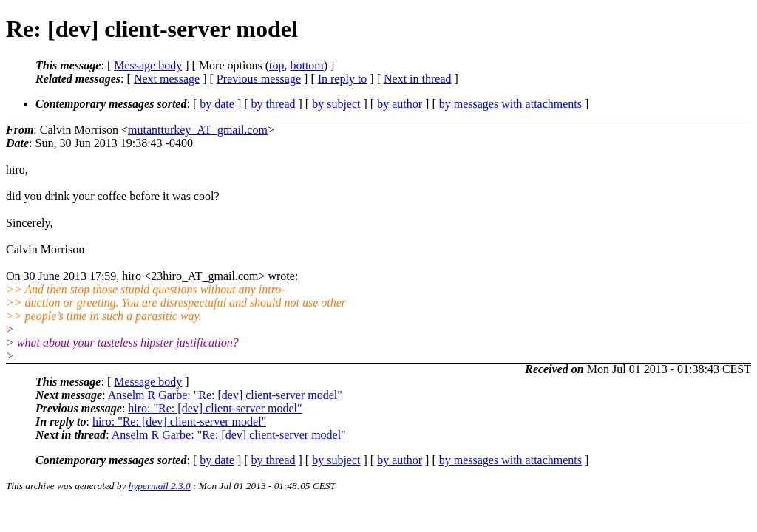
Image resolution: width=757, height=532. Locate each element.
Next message (167, 79)
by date (217, 104)
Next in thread (418, 79)
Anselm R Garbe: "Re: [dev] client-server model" (225, 395)
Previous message (259, 79)
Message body (148, 65)
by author (400, 104)
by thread (274, 104)
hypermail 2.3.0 (160, 486)
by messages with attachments (510, 104)
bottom (306, 65)
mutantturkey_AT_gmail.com (198, 130)
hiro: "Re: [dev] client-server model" (215, 408)
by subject (336, 104)
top (276, 65)
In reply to (343, 79)
